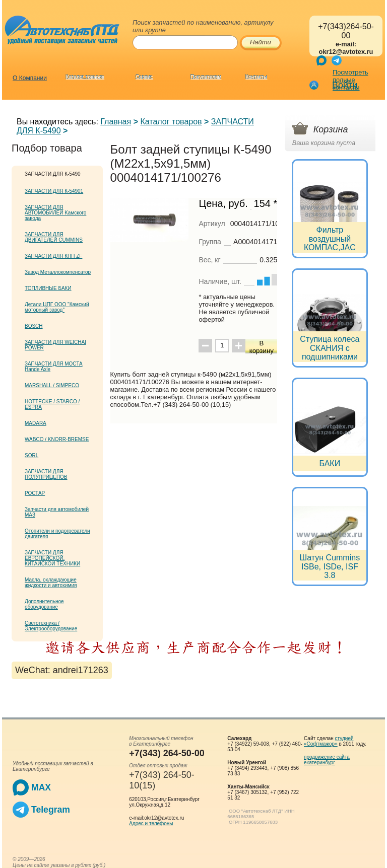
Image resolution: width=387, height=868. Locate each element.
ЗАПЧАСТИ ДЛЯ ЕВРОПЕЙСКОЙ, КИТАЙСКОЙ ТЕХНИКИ (52, 558)
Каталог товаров (85, 77)
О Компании (30, 78)
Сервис (144, 77)
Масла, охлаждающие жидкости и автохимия (51, 583)
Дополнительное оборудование (44, 604)
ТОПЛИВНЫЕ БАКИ (48, 288)
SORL (31, 455)
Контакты (256, 77)
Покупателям (206, 77)
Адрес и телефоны (151, 823)
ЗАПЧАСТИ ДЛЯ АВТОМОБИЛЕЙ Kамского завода (55, 213)
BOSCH (34, 326)
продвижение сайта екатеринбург (327, 760)
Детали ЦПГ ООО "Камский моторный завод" (57, 307)
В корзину (262, 347)
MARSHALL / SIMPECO (52, 385)
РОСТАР (35, 493)
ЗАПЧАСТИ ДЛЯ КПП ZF (53, 256)
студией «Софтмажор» (329, 741)
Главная (116, 122)
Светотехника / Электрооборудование (51, 626)
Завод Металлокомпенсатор (58, 272)
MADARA (36, 423)
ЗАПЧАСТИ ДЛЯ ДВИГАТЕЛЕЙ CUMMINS (54, 237)
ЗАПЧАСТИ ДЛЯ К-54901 (54, 191)
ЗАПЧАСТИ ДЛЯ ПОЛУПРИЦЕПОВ (46, 474)
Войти (345, 85)
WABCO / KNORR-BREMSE (57, 439)
